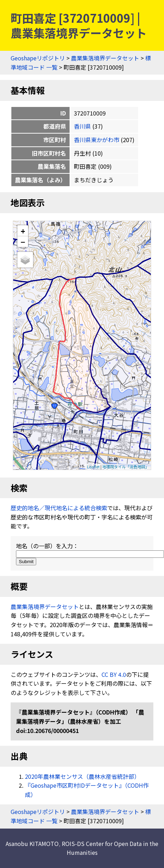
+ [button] (23, 231)
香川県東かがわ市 (97, 140)
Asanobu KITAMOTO (32, 843)
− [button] (23, 242)
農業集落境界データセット (105, 58)
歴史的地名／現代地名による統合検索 (59, 508)
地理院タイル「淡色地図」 (126, 467)
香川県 (82, 126)
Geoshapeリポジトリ (38, 58)
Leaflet (93, 467)
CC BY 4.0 (114, 674)
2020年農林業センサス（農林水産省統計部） (82, 776)
